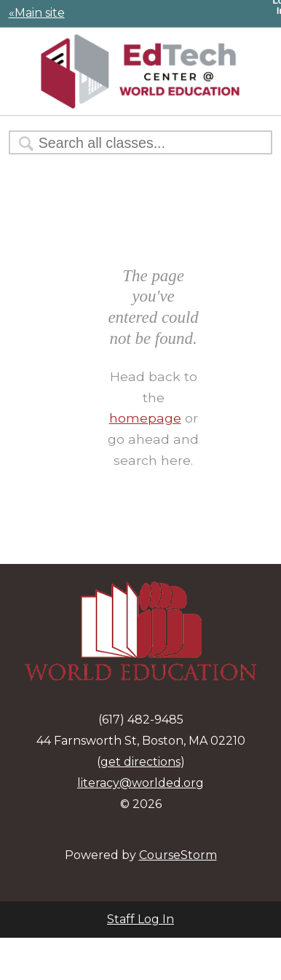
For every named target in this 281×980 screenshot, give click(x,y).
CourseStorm (178, 855)
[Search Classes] (133, 143)
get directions (140, 762)
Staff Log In (140, 919)
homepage (145, 418)
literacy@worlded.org (140, 783)
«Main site (37, 13)
